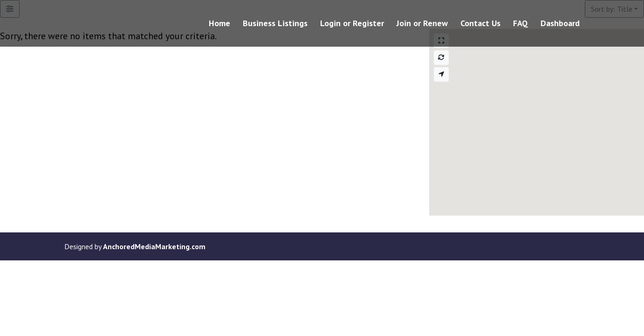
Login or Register (352, 24)
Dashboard (560, 24)
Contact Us (480, 24)
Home (219, 24)
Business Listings (275, 24)
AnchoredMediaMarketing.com (154, 246)
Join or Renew (422, 24)
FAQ (521, 24)
